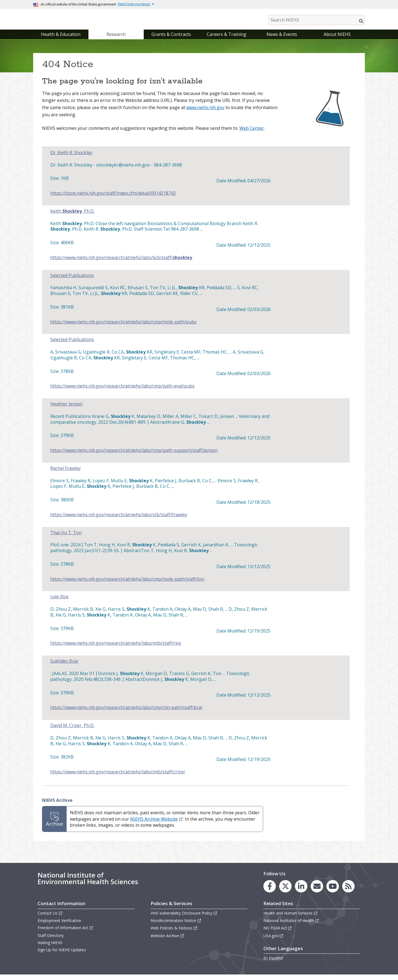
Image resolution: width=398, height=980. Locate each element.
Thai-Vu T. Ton (66, 538)
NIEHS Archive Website (157, 824)
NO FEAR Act (278, 934)
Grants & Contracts (171, 40)
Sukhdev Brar (64, 667)
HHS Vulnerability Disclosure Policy (184, 919)
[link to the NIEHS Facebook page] (270, 892)
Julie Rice (59, 603)
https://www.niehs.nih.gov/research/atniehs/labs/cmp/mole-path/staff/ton (127, 585)
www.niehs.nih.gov (205, 113)
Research (116, 40)
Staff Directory (51, 941)
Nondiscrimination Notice (176, 926)
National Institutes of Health (291, 926)
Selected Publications (72, 281)
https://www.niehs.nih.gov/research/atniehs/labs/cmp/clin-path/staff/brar (127, 713)
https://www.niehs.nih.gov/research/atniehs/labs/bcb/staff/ (121, 263)
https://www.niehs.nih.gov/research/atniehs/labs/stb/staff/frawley (119, 520)
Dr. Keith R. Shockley (71, 158)
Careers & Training (227, 40)
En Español (273, 964)
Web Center (252, 134)
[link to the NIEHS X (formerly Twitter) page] (285, 892)
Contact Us (50, 919)
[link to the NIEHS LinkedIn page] (301, 892)
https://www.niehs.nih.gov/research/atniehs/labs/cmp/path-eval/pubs (122, 392)
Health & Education (61, 40)
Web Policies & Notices (174, 934)
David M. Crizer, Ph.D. (72, 731)
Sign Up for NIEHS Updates (62, 955)
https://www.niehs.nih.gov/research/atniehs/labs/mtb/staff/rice (116, 649)
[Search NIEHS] (316, 20)
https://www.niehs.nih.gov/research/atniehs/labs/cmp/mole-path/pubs (123, 327)
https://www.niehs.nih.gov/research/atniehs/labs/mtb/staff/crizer (118, 777)
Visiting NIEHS (50, 948)
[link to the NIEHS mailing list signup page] (317, 892)
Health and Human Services (291, 919)
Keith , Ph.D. (72, 217)
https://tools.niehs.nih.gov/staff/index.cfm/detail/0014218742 (113, 199)
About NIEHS (337, 40)
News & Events (282, 40)
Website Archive (167, 941)
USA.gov (273, 941)
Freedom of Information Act (66, 933)
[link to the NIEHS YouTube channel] (333, 892)
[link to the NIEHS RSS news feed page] (348, 892)
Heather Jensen (66, 409)
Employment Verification (59, 926)
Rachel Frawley (66, 474)
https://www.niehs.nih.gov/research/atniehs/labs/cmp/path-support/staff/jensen (134, 456)
